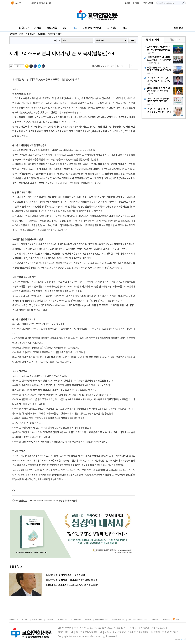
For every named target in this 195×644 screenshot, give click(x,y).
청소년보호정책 (118, 619)
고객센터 (166, 619)
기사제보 (49, 619)
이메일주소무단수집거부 (137, 619)
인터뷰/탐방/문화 (92, 28)
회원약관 (88, 619)
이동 (132, 40)
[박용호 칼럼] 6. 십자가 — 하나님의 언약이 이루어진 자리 (72, 580)
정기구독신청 (76, 619)
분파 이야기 (31, 34)
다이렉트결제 (62, 619)
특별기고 (13, 34)
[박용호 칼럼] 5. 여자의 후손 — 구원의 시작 (65, 575)
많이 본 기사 (153, 39)
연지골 (38, 28)
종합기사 (24, 28)
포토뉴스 (179, 28)
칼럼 (65, 28)
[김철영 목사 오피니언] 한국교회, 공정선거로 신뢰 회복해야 (73, 585)
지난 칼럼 (112, 28)
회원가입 (136, 3)
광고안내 (25, 619)
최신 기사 (175, 39)
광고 (125, 28)
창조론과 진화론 (55, 34)
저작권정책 (155, 619)
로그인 (127, 3)
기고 (75, 28)
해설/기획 (52, 28)
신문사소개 (14, 619)
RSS (176, 619)
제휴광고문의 (37, 619)
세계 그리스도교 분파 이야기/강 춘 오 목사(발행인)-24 (62, 53)
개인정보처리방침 (102, 619)
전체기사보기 (148, 3)
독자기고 (42, 34)
